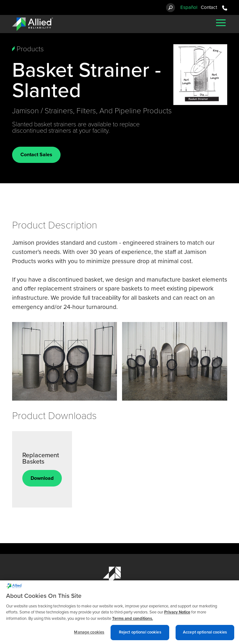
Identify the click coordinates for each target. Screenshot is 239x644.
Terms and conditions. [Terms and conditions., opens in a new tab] (133, 623)
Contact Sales (36, 155)
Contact (209, 7)
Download (42, 478)
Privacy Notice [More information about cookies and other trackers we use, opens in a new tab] (177, 617)
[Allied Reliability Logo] (33, 24)
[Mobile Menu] (221, 23)
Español (189, 7)
